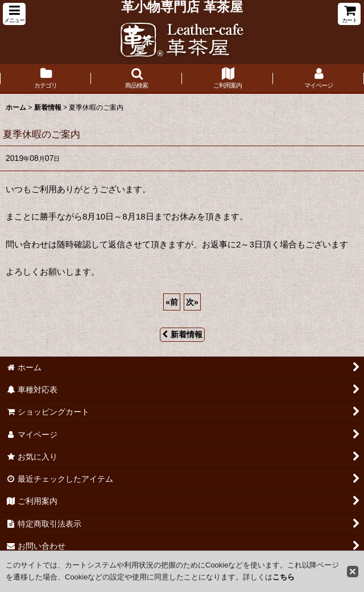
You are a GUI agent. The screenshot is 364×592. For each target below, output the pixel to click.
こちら (284, 577)
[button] (14, 14)
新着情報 (182, 334)
